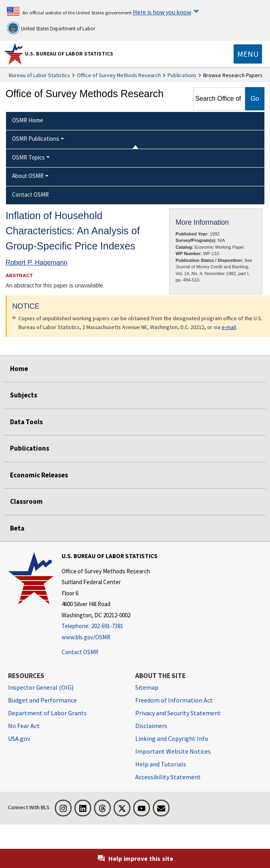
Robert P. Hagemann (37, 262)
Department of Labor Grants (47, 713)
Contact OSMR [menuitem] (30, 195)
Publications (182, 75)
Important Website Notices (173, 751)
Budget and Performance (42, 700)
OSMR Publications (36, 139)
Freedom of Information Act (174, 700)
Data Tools (26, 422)
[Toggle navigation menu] (248, 54)
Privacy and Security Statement (178, 713)
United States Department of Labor (51, 28)
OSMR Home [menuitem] (28, 120)
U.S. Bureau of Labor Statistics (69, 54)
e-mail (229, 327)
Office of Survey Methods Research (119, 75)
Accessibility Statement (168, 777)
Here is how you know (162, 12)
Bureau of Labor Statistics (39, 75)
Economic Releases (39, 475)
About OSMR (28, 176)
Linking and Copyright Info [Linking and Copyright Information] (172, 738)
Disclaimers (151, 726)
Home (19, 369)
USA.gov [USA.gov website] (19, 738)
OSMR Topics (28, 157)
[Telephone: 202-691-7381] (110, 626)
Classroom (26, 501)
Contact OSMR (80, 652)
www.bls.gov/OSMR (86, 637)
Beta (17, 528)
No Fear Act (24, 726)
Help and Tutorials (161, 764)
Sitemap (147, 687)
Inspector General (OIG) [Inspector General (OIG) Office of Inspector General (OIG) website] (41, 687)
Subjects (24, 395)
